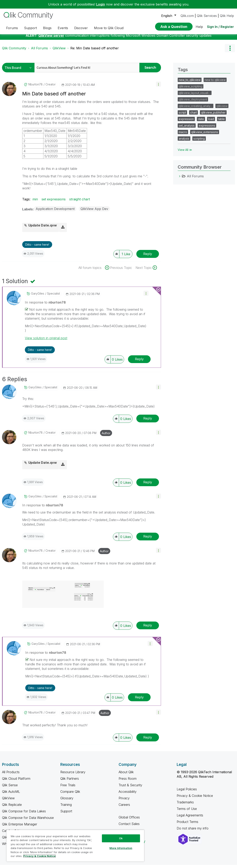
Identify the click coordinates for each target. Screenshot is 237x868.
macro (183, 135)
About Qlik (126, 775)
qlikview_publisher (213, 115)
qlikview (222, 109)
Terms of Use (187, 812)
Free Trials (68, 788)
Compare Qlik (70, 795)
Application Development (55, 212)
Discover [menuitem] (81, 28)
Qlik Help (227, 16)
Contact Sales (129, 827)
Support (66, 814)
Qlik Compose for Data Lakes (24, 814)
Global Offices (129, 820)
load (211, 122)
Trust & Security (130, 788)
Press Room (128, 782)
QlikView (59, 51)
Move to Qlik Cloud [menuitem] (109, 28)
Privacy (124, 801)
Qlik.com (187, 16)
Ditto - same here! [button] (37, 248)
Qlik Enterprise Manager (20, 827)
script (182, 115)
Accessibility (128, 795)
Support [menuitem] (30, 28)
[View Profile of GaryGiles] (38, 297)
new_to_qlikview (190, 83)
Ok (121, 838)
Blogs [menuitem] (47, 28)
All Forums (39, 51)
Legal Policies (187, 792)
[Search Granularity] (19, 71)
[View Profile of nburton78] (35, 87)
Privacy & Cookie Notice (195, 799)
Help (199, 27)
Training (66, 808)
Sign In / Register (220, 27)
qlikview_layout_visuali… (195, 96)
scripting (199, 142)
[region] (75, 846)
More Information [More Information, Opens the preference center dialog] (121, 848)
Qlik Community (14, 51)
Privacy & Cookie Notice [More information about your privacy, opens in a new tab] (39, 856)
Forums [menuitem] (12, 28)
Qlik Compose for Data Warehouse (28, 821)
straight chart (80, 202)
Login (101, 4)
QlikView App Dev (94, 212)
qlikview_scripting (191, 89)
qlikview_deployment (193, 102)
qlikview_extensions (205, 135)
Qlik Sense (10, 788)
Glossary (67, 801)
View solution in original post (46, 341)
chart (193, 115)
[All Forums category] (180, 179)
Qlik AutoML (11, 795)
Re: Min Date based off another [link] (95, 51)
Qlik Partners (70, 782)
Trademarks (185, 805)
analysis (184, 142)
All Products (11, 775)
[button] (158, 87)
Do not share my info (193, 831)
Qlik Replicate (12, 808)
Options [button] (230, 51)
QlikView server (51, 39)
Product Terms (187, 825)
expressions (207, 129)
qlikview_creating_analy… (196, 109)
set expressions (54, 202)
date (201, 122)
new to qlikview (215, 83)
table (221, 122)
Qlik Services (207, 16)
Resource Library (73, 775)
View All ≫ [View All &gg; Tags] (185, 153)
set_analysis (187, 129)
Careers (124, 808)
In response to (45, 305)
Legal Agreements (190, 818)
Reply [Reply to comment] (139, 362)
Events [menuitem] (63, 28)
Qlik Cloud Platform (16, 782)
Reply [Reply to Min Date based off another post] (148, 257)
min (35, 202)
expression (186, 122)
